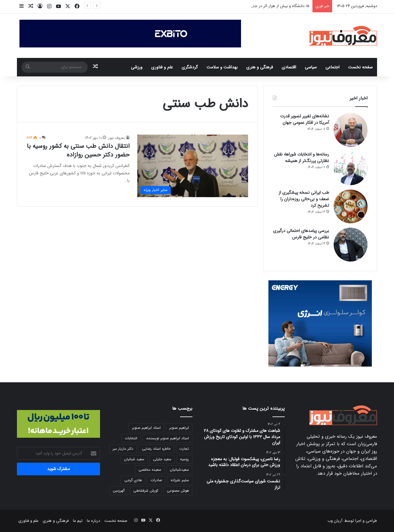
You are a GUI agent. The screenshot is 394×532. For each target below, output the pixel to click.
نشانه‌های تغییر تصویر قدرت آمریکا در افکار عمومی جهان (305, 119)
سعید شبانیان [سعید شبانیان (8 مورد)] (134, 459)
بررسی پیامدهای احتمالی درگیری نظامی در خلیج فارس (301, 234)
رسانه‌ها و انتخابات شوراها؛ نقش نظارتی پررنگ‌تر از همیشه (302, 158)
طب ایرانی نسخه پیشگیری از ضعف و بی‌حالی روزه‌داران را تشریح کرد (304, 199)
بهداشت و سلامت (222, 67)
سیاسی (311, 67)
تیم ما (78, 521)
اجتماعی (332, 67)
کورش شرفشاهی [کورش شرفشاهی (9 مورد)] (146, 491)
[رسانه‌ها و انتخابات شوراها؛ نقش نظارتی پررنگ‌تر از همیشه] (351, 168)
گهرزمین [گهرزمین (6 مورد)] (119, 491)
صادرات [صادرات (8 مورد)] (156, 480)
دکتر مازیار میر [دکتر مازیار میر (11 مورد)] (123, 449)
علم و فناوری (162, 67)
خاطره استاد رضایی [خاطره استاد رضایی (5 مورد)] (156, 449)
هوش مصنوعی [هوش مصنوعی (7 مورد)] (178, 491)
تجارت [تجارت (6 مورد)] (184, 449)
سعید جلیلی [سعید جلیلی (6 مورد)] (162, 459)
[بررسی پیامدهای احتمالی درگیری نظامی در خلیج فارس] (351, 245)
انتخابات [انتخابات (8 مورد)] (131, 438)
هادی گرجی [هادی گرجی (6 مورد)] (133, 480)
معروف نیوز (117, 138)
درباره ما (93, 521)
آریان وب (335, 521)
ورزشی (137, 67)
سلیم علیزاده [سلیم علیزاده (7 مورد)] (180, 480)
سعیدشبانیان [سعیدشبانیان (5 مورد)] (179, 470)
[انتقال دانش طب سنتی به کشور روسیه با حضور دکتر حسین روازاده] (193, 166)
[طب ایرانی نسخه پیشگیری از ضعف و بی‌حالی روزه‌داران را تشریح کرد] (351, 206)
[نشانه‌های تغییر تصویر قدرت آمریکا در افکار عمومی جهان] (351, 130)
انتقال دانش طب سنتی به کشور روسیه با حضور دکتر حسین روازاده (78, 150)
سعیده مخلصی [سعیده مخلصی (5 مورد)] (150, 470)
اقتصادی (289, 67)
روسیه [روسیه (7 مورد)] (185, 459)
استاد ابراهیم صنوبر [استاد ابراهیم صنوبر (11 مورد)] (146, 428)
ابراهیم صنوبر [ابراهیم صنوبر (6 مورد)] (179, 428)
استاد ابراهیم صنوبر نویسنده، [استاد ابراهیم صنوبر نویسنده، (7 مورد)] (167, 438)
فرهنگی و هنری (260, 67)
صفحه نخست (360, 67)
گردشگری (190, 67)
